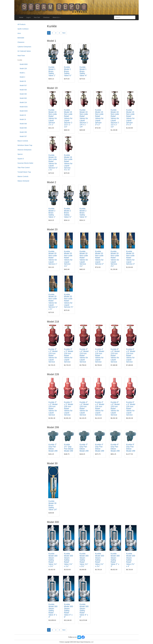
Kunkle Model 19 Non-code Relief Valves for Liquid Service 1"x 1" (53, 117)
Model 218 (23, 102)
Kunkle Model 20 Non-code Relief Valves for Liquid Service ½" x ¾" (53, 302)
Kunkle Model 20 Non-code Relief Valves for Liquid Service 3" (131, 258)
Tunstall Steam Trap (24, 172)
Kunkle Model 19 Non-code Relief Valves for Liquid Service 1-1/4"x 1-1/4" (84, 118)
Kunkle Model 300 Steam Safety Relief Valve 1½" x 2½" (84, 560)
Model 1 (22, 73)
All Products (22, 24)
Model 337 (23, 136)
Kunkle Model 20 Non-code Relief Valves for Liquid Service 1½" (84, 259)
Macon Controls (23, 141)
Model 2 (22, 77)
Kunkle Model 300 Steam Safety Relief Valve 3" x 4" (53, 611)
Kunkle (20, 60)
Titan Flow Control (24, 168)
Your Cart (37, 17)
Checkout (46, 17)
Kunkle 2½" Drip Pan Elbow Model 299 (69, 448)
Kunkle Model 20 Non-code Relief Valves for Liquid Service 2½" (115, 259)
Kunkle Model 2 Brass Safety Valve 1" (52, 213)
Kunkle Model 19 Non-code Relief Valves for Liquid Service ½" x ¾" (53, 163)
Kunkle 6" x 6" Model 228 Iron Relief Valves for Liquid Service (115, 409)
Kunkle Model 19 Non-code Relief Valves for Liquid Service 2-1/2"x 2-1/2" (115, 118)
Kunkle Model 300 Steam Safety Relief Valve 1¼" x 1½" (53, 560)
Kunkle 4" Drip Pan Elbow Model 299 (100, 448)
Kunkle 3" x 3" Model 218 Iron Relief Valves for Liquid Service (53, 356)
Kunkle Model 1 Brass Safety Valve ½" (68, 71)
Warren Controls (23, 176)
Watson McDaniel (23, 181)
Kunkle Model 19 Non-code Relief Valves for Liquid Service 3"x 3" (130, 117)
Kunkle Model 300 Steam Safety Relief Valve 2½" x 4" (131, 560)
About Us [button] (56, 17)
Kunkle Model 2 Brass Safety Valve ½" (68, 213)
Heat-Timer (21, 56)
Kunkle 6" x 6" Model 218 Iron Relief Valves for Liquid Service (115, 356)
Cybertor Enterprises (24, 47)
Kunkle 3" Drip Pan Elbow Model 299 (84, 448)
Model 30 (23, 81)
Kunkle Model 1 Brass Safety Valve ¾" (83, 71)
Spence (20, 154)
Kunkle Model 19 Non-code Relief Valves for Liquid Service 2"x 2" (99, 117)
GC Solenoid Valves (24, 51)
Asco (19, 33)
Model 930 (23, 90)
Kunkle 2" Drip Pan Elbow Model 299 (53, 448)
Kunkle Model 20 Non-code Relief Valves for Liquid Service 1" (53, 258)
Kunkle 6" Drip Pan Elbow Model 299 (115, 448)
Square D (21, 159)
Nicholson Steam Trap (25, 145)
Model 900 (23, 128)
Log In (28, 17)
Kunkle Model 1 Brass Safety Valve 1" (52, 71)
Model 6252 (24, 107)
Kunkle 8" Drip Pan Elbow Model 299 (131, 448)
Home (21, 17)
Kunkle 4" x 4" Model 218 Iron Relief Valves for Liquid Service (84, 356)
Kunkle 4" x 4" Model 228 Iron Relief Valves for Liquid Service (84, 409)
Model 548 (23, 124)
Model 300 (23, 94)
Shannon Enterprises (24, 150)
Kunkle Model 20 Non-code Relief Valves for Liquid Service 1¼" (68, 259)
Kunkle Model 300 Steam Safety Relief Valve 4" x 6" (69, 611)
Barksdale (21, 38)
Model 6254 (24, 111)
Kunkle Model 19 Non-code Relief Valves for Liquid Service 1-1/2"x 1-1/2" (68, 118)
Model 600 (23, 98)
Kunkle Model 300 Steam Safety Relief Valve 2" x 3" (115, 560)
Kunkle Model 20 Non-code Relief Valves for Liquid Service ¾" (69, 301)
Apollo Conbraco (23, 29)
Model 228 (23, 69)
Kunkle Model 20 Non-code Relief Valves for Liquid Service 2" (99, 258)
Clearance (21, 42)
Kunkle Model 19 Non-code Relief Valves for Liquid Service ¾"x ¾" (68, 163)
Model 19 (23, 119)
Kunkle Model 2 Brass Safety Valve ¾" (83, 213)
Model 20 (23, 115)
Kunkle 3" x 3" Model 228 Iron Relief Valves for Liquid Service (53, 409)
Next (64, 33)
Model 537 (23, 85)
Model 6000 (24, 64)
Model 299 (23, 132)
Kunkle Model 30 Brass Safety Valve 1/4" (53, 505)
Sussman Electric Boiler (25, 163)
